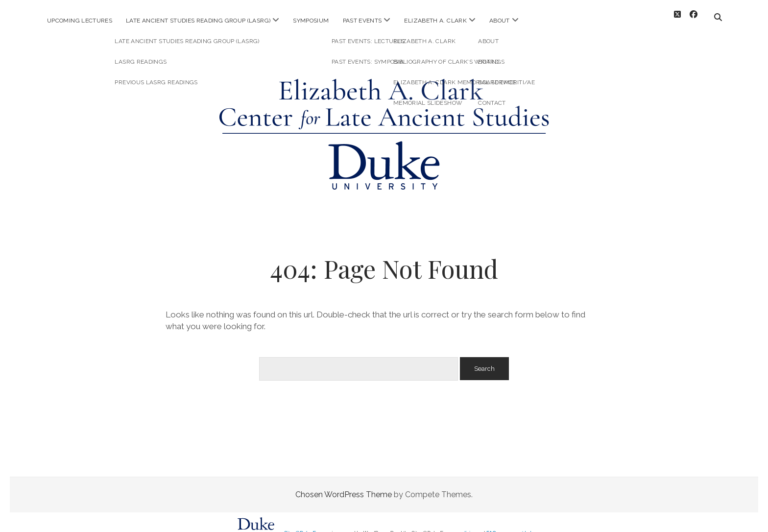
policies (467, 525)
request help (520, 525)
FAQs (492, 525)
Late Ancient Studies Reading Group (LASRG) (198, 21)
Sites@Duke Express (307, 525)
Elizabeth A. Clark (435, 21)
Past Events (362, 21)
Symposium (311, 21)
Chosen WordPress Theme (344, 487)
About (500, 21)
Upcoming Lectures (80, 21)
